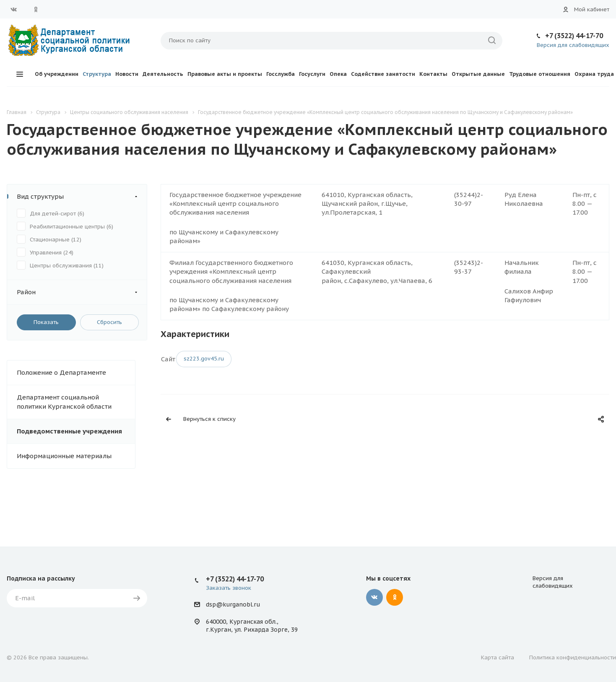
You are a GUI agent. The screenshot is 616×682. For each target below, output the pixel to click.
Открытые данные (478, 74)
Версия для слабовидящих (573, 45)
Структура (97, 74)
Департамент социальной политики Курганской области (64, 402)
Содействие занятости (383, 74)
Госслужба (281, 74)
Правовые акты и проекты (225, 74)
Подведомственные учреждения (69, 431)
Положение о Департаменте (61, 372)
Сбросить (109, 322)
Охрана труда (594, 74)
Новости (127, 74)
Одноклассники (36, 9)
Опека (338, 74)
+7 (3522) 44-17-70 (574, 36)
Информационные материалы (64, 456)
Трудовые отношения (540, 74)
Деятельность (163, 74)
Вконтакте (14, 9)
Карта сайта (498, 657)
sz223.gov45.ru (204, 359)
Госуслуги (312, 74)
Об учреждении (57, 74)
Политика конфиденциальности (573, 657)
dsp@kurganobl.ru (233, 604)
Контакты (433, 74)
